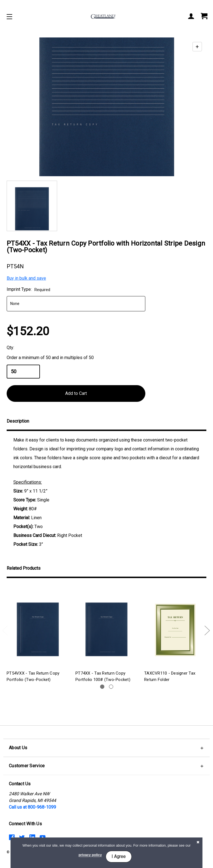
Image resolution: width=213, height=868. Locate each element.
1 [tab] (102, 687)
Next (207, 630)
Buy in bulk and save (26, 278)
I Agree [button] (119, 856)
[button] (106, 748)
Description (18, 421)
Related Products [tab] (24, 568)
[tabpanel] (38, 634)
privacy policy (90, 855)
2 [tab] (111, 687)
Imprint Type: (28, 289)
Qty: (10, 348)
